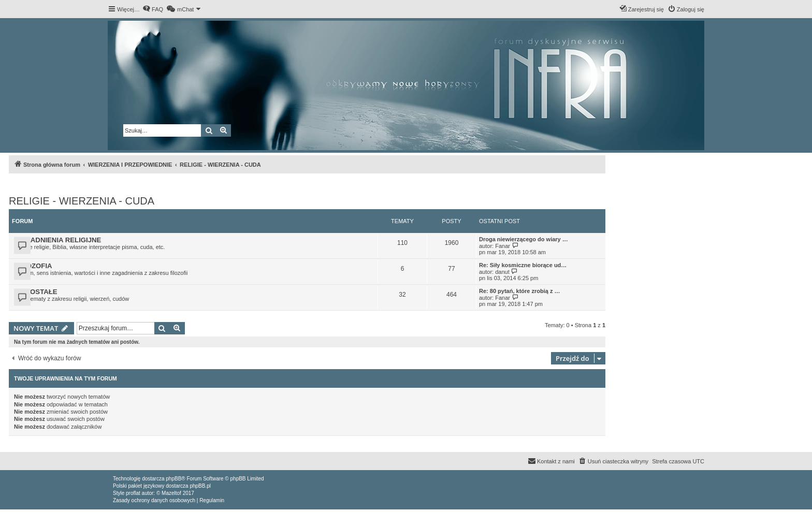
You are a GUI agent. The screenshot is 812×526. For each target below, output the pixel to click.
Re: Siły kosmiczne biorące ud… (523, 265)
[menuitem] (153, 9)
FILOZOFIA (34, 266)
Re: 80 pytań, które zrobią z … (519, 291)
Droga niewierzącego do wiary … (524, 239)
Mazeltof (171, 493)
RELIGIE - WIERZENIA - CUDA (82, 201)
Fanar (503, 246)
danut (502, 272)
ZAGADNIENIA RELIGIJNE (59, 240)
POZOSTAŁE (37, 292)
